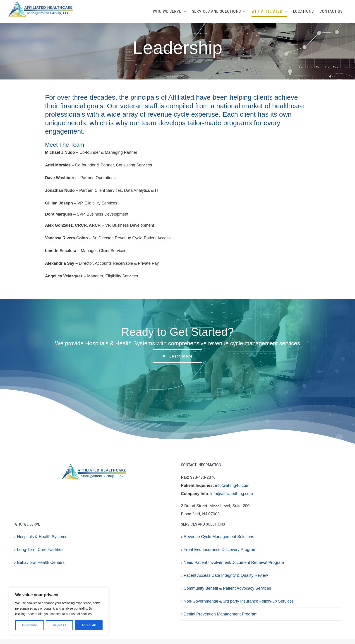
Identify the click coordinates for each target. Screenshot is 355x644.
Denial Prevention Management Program (221, 614)
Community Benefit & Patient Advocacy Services (227, 588)
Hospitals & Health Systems (42, 537)
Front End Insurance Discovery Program (220, 550)
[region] (59, 611)
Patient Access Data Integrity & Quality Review (226, 575)
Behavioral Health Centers (41, 562)
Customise (30, 625)
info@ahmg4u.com (232, 485)
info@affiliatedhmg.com (232, 494)
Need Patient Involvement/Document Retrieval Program (234, 562)
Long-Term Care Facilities (40, 550)
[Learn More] (177, 356)
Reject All (59, 625)
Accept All (89, 625)
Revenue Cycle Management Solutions (219, 537)
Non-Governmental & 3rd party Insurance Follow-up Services (239, 601)
